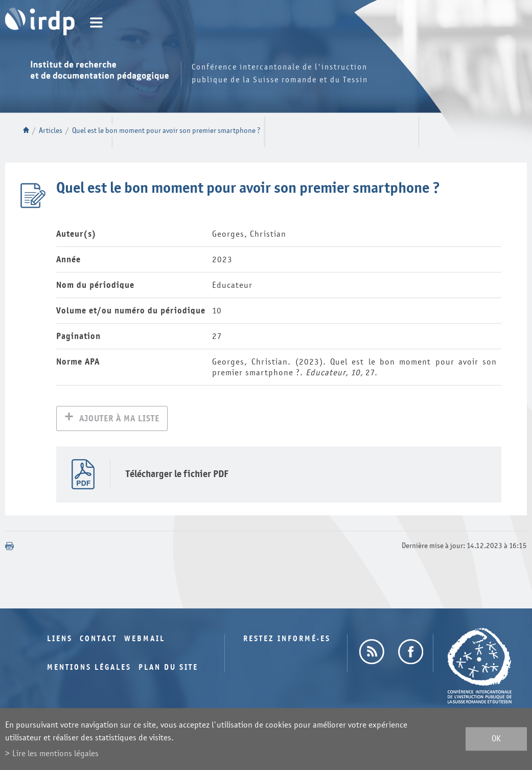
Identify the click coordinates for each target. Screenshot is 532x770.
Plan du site (168, 669)
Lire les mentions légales (55, 753)
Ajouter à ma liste (119, 420)
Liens (60, 640)
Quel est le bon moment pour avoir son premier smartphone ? (166, 131)
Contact (98, 640)
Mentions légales (89, 669)
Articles (51, 131)
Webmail (145, 640)
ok (496, 739)
